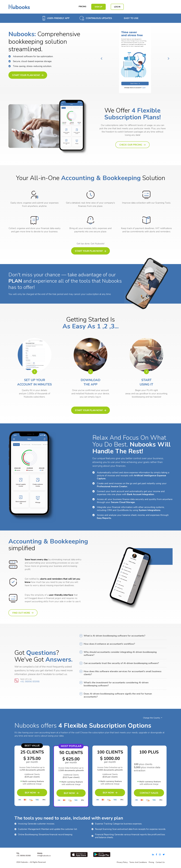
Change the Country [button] (152, 718)
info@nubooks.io (44, 856)
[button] (101, 59)
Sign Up (98, 7)
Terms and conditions (138, 862)
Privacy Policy (122, 862)
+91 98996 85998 (30, 682)
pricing (151, 862)
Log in (117, 7)
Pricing (82, 7)
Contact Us (160, 862)
